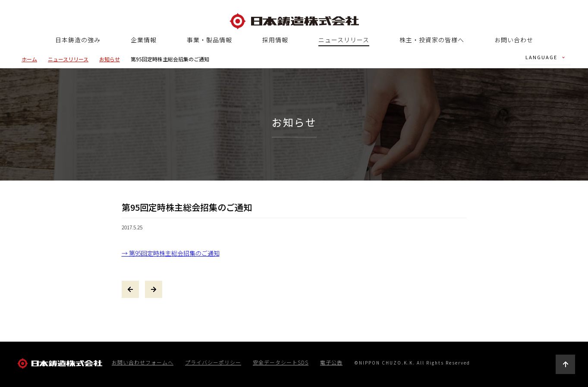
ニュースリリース (344, 40)
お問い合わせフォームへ (143, 362)
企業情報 (144, 40)
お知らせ (110, 59)
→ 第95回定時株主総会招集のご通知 (171, 253)
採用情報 (275, 40)
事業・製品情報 (209, 40)
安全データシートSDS (281, 362)
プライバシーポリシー (213, 362)
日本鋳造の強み (78, 40)
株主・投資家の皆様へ (432, 40)
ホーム (29, 59)
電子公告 (331, 362)
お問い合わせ (514, 40)
